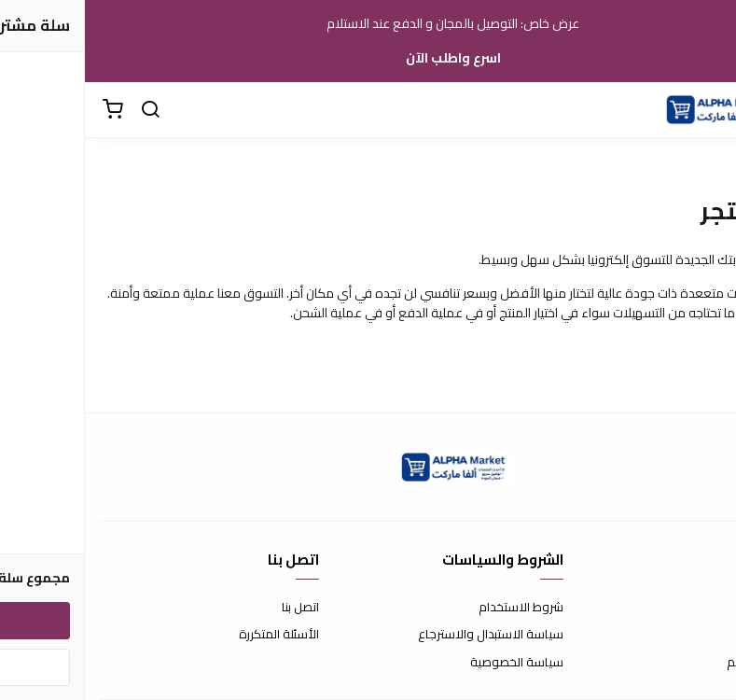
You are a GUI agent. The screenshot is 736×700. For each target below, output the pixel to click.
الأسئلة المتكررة (194, 635)
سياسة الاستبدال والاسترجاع (406, 635)
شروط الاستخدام (436, 608)
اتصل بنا (215, 608)
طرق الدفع (694, 635)
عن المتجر (698, 608)
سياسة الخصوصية (432, 663)
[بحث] (65, 110)
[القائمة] (708, 110)
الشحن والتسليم (682, 663)
